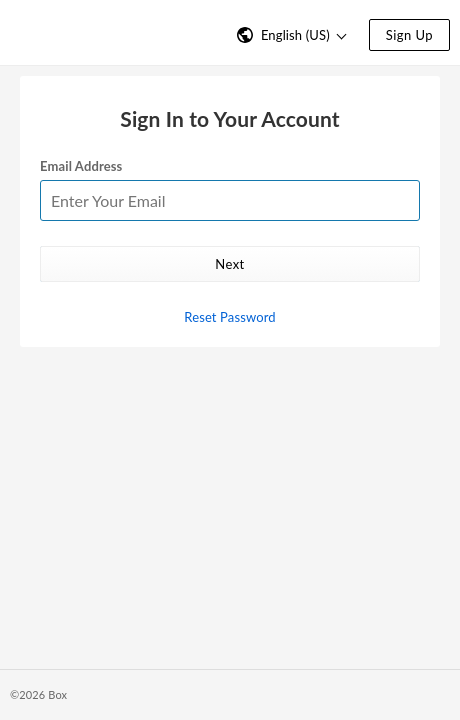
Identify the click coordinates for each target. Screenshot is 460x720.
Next (229, 264)
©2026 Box (38, 694)
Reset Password (229, 317)
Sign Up (409, 35)
